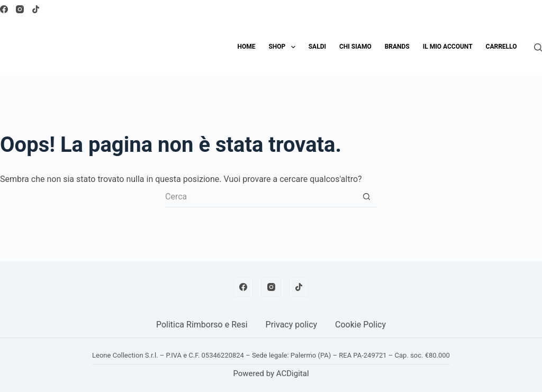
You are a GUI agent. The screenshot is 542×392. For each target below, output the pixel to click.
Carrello (502, 47)
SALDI (317, 47)
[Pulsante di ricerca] (366, 197)
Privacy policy (292, 325)
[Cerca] (538, 47)
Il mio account (448, 47)
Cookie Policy (360, 325)
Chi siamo (355, 47)
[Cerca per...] (260, 197)
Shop (284, 47)
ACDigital (293, 373)
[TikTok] (36, 9)
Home (246, 47)
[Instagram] (20, 9)
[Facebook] (4, 9)
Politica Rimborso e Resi (202, 325)
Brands (397, 47)
